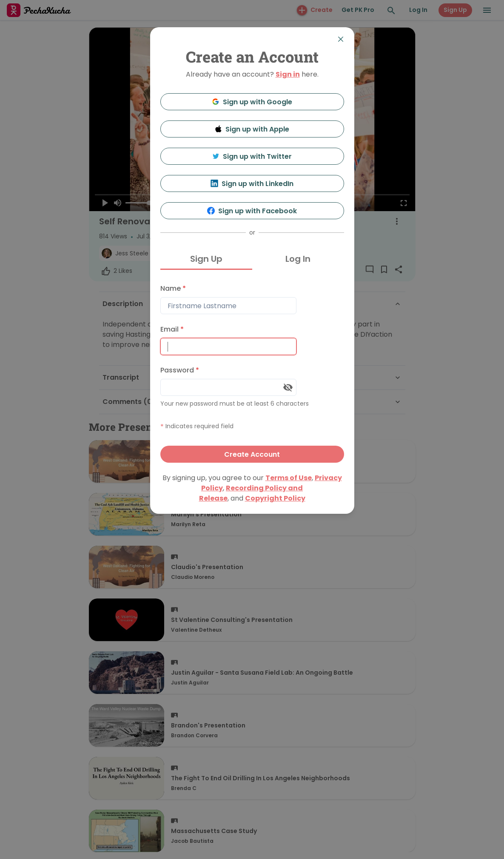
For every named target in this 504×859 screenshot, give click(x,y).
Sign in (288, 74)
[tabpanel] (252, 371)
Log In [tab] (298, 259)
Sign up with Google (252, 102)
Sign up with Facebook (252, 211)
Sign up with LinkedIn (252, 184)
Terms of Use (289, 478)
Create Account (252, 454)
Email (172, 329)
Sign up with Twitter (252, 156)
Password (180, 370)
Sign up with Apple (252, 129)
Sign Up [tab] (206, 259)
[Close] (341, 39)
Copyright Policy (275, 498)
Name (173, 288)
